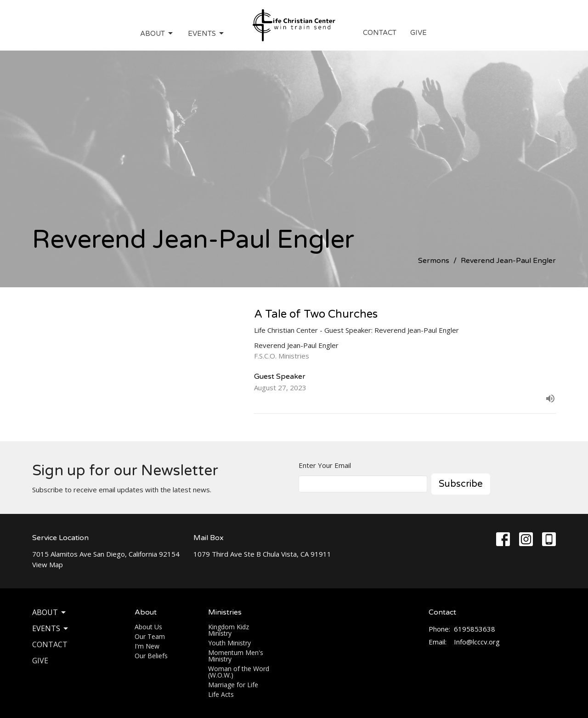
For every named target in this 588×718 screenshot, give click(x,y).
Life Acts (221, 694)
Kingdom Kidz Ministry (229, 630)
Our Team (150, 636)
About (157, 34)
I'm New (147, 646)
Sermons (434, 261)
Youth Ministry (229, 643)
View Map (48, 564)
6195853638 (475, 629)
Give (418, 33)
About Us (148, 627)
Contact (380, 33)
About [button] (50, 612)
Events (206, 34)
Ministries (225, 612)
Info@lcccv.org (477, 642)
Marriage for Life (233, 685)
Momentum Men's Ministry (236, 656)
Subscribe (461, 484)
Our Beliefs (151, 656)
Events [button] (51, 628)
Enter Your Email (325, 465)
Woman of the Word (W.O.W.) (239, 672)
